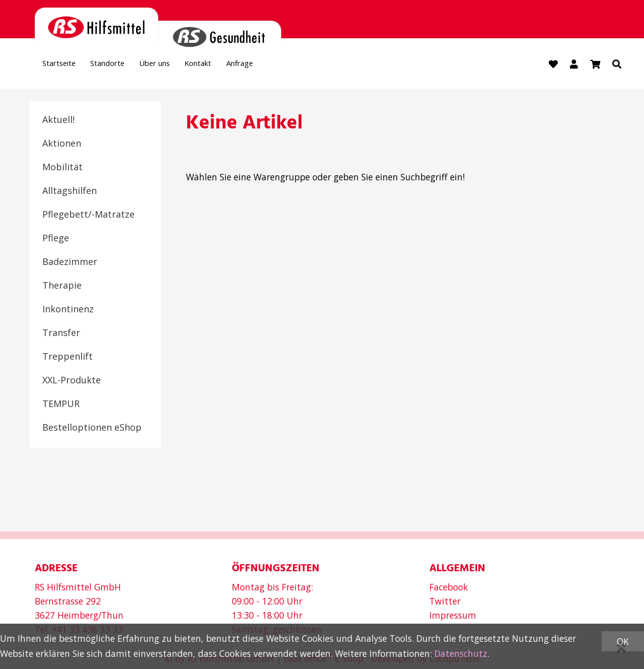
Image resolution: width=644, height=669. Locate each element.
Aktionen (62, 145)
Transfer (61, 334)
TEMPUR (61, 405)
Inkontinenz (68, 310)
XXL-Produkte (72, 381)
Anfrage (285, 66)
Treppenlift (68, 358)
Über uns (181, 66)
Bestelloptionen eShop (92, 429)
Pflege (56, 239)
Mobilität (62, 168)
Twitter (445, 600)
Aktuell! (58, 121)
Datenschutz (461, 653)
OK (623, 641)
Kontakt (234, 66)
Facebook (449, 586)
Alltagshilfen (70, 192)
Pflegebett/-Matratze (88, 216)
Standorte (123, 66)
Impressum (453, 615)
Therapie (62, 287)
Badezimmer (70, 263)
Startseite (64, 66)
